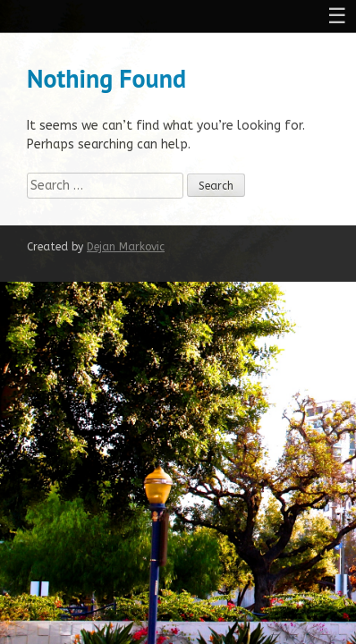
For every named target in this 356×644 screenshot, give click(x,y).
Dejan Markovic (126, 247)
